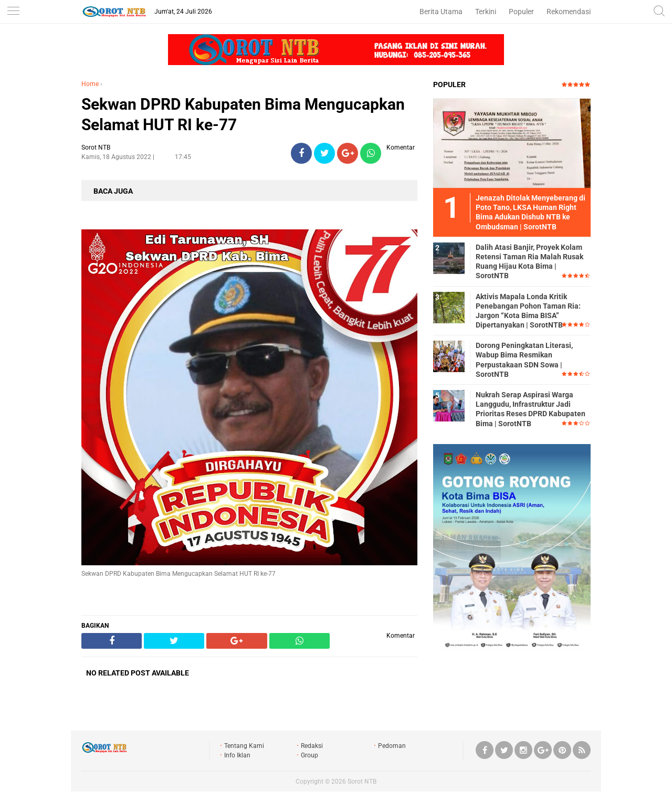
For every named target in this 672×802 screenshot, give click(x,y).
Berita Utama (441, 12)
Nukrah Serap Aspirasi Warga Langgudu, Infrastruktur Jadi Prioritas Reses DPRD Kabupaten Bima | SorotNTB (531, 409)
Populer (521, 12)
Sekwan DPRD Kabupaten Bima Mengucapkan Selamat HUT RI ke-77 (243, 114)
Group (309, 755)
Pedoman (392, 746)
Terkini (486, 12)
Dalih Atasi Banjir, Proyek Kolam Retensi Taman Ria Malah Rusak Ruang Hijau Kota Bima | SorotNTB (529, 262)
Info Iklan (237, 755)
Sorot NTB (362, 782)
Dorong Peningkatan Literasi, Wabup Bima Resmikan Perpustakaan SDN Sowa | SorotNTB (524, 360)
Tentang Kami (244, 746)
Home (90, 84)
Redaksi (312, 746)
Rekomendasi (569, 12)
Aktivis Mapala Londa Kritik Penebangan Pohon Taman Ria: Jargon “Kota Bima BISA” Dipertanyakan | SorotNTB (528, 311)
